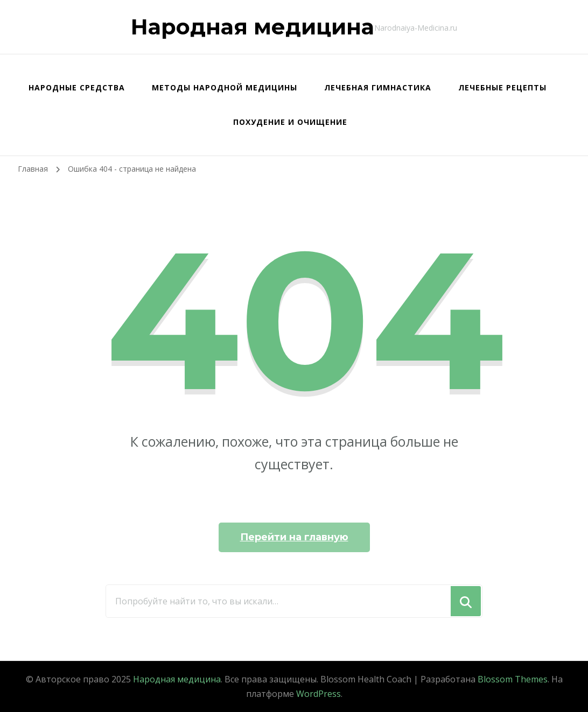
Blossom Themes (513, 679)
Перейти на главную (294, 537)
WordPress (318, 694)
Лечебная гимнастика (378, 87)
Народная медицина (253, 27)
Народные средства (77, 87)
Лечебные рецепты (502, 87)
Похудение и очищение (290, 122)
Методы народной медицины (225, 87)
